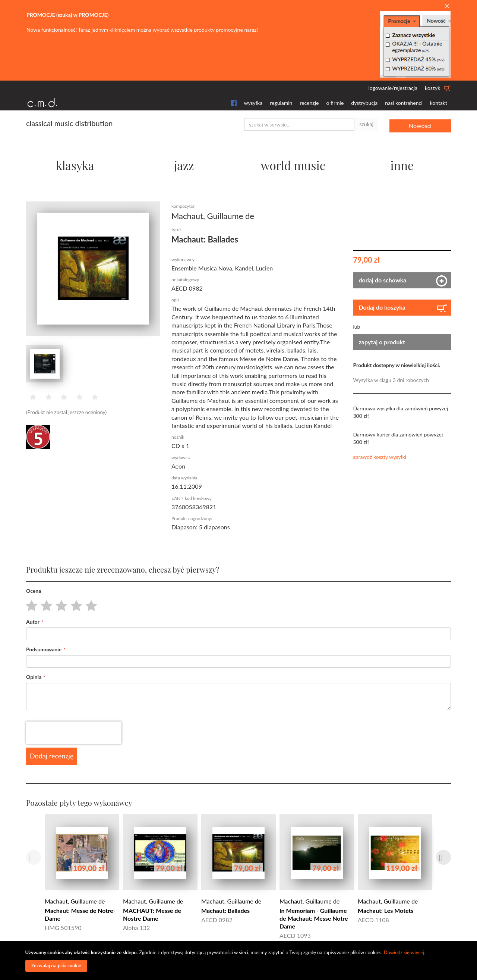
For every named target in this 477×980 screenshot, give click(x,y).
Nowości (420, 124)
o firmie (335, 103)
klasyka (75, 164)
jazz (184, 164)
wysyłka (253, 103)
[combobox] (299, 124)
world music (293, 164)
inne (402, 164)
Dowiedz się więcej (404, 952)
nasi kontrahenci (404, 103)
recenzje (309, 103)
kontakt (439, 103)
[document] (240, 960)
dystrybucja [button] (364, 103)
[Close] (447, 6)
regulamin (281, 103)
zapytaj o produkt (382, 342)
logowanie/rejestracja (393, 88)
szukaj (366, 124)
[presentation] (74, 733)
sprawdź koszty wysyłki (380, 456)
